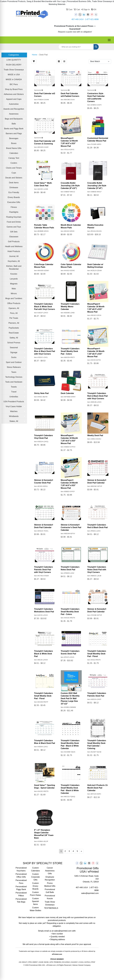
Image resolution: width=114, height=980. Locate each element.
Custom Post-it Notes (36, 894)
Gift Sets (14, 232)
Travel (14, 392)
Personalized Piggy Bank (21, 888)
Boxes (14, 143)
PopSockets (14, 328)
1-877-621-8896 (92, 19)
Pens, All (14, 313)
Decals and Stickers (14, 178)
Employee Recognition (50, 878)
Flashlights (14, 212)
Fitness (14, 207)
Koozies (14, 274)
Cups (14, 173)
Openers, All (14, 308)
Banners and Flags (14, 133)
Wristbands (14, 416)
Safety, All (14, 338)
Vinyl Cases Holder (14, 406)
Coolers (14, 163)
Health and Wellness (14, 246)
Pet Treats (14, 318)
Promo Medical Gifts (50, 885)
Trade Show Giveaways (14, 70)
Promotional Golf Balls (50, 891)
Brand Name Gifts (14, 148)
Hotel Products (14, 251)
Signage (14, 352)
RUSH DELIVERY (14, 65)
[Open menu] (109, 40)
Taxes (14, 372)
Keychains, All (14, 261)
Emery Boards (14, 197)
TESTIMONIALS (50, 908)
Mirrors (14, 294)
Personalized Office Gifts (21, 875)
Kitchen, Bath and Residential (14, 268)
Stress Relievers (14, 367)
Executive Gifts (14, 202)
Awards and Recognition (14, 109)
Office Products (14, 303)
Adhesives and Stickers (14, 94)
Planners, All (14, 323)
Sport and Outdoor (14, 362)
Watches (14, 411)
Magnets (14, 284)
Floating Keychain (14, 217)
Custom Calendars (35, 869)
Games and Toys (14, 227)
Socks (14, 357)
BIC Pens (14, 84)
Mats (14, 289)
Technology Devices (14, 377)
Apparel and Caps (14, 99)
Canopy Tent (14, 158)
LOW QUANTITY (14, 60)
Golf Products (14, 242)
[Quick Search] (76, 47)
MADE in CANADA (14, 79)
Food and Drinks (14, 222)
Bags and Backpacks (14, 119)
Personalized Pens (21, 882)
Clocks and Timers (14, 168)
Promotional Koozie (50, 897)
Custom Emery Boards (35, 886)
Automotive (14, 104)
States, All (14, 421)
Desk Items (14, 183)
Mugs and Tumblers (14, 298)
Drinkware (14, 188)
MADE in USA (14, 75)
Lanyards (14, 279)
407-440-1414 (78, 19)
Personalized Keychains (21, 869)
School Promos (14, 343)
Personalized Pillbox (21, 894)
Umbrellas (14, 397)
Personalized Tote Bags (21, 900)
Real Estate (14, 333)
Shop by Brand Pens (14, 89)
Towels (14, 387)
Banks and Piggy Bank (14, 129)
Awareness (14, 114)
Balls (14, 124)
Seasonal (14, 348)
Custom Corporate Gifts (35, 877)
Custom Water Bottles (35, 909)
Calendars (14, 153)
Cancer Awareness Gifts (50, 871)
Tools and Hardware (14, 382)
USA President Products (14, 402)
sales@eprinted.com (90, 893)
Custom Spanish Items (36, 901)
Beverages (14, 138)
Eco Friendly (14, 192)
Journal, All (14, 256)
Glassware (14, 237)
